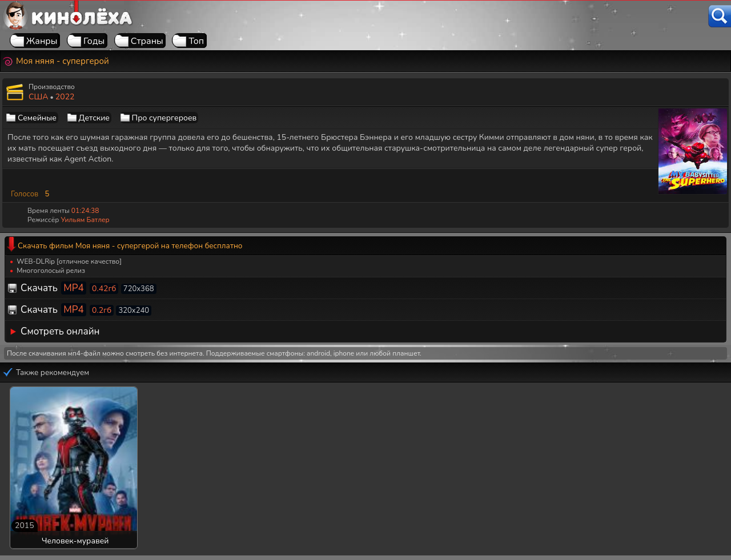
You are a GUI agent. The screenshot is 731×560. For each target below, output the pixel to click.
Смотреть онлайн (60, 331)
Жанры (42, 41)
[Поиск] (720, 16)
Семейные (37, 118)
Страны (147, 41)
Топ (196, 41)
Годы (94, 41)
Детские (94, 118)
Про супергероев (164, 118)
